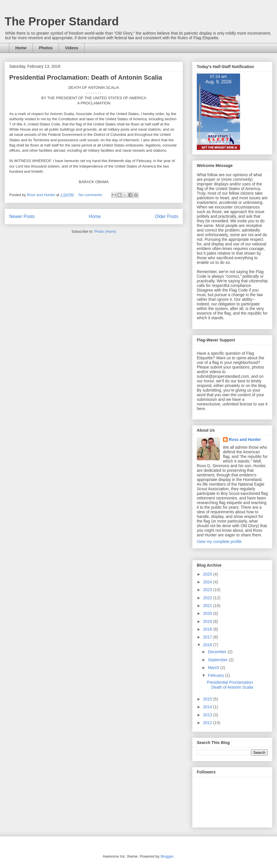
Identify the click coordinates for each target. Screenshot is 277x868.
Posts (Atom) (105, 231)
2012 (208, 723)
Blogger (167, 856)
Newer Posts (22, 216)
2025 (208, 574)
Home (21, 48)
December (218, 652)
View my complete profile (219, 542)
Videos (72, 48)
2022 (208, 598)
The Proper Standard (62, 21)
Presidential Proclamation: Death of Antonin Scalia (86, 77)
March (214, 668)
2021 (208, 606)
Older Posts (167, 216)
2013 (208, 715)
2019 (208, 621)
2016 (208, 645)
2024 (208, 582)
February (216, 675)
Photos (46, 48)
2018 (208, 629)
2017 (208, 637)
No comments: (91, 195)
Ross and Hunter (245, 439)
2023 (208, 590)
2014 (208, 707)
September (218, 660)
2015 (208, 699)
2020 (208, 613)
